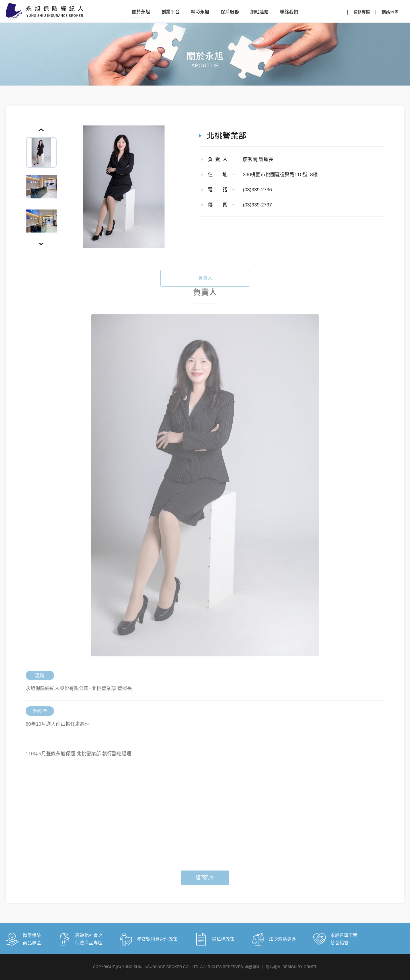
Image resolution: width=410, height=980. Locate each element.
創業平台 (171, 12)
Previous (41, 130)
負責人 (205, 286)
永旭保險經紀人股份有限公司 (44, 11)
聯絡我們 (289, 12)
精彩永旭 (200, 12)
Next (41, 244)
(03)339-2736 (257, 190)
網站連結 (259, 12)
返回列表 (205, 885)
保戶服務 (230, 12)
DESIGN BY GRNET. (300, 967)
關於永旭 (141, 12)
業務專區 (362, 12)
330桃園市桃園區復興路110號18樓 (280, 175)
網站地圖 (390, 12)
